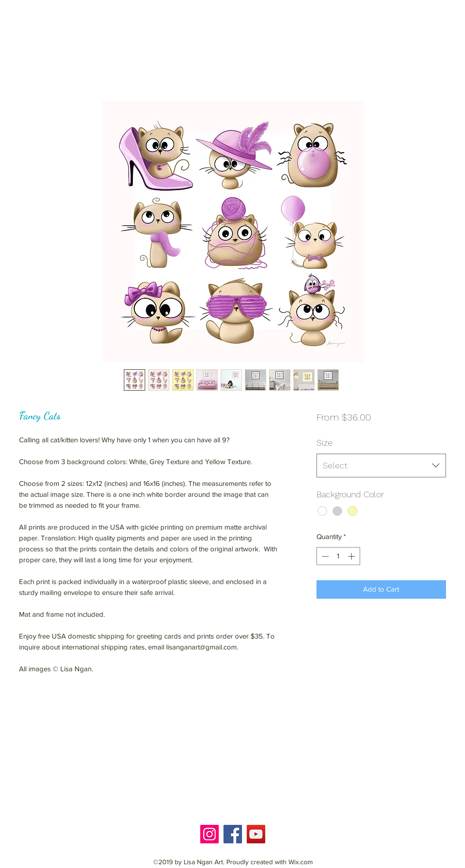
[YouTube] (256, 834)
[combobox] (381, 466)
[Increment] (352, 556)
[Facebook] (233, 834)
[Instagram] (209, 834)
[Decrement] (324, 556)
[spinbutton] (338, 556)
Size (325, 443)
